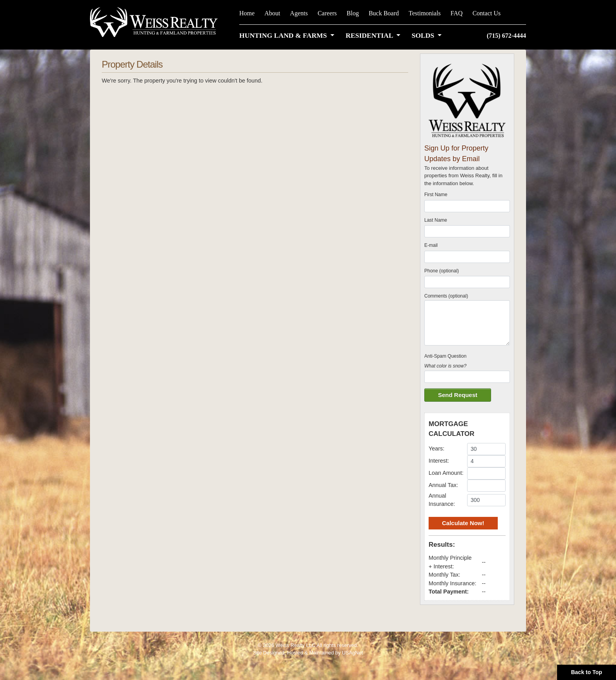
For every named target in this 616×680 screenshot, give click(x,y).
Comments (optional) (446, 296)
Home (247, 13)
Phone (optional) (442, 271)
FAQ (457, 13)
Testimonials (425, 13)
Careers (327, 13)
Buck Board (384, 13)
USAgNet (352, 653)
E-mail (431, 245)
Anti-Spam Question (445, 356)
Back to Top (586, 672)
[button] (288, 35)
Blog (353, 13)
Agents (299, 13)
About (272, 13)
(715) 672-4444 (506, 36)
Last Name (436, 220)
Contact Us (487, 13)
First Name (436, 195)
